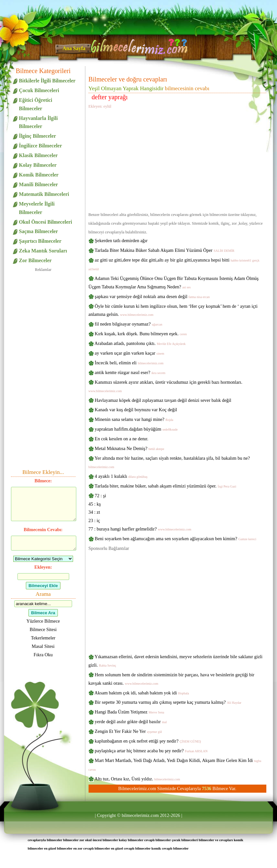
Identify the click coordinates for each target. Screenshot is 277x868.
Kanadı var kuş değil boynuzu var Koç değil (136, 410)
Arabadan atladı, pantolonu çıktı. (140, 343)
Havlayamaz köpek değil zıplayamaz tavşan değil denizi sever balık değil (163, 400)
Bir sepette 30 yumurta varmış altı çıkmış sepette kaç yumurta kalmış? (168, 702)
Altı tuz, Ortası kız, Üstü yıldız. (137, 779)
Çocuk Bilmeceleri (39, 90)
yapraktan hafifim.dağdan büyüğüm (136, 429)
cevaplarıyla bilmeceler (45, 840)
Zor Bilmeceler (35, 260)
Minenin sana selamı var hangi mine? (134, 419)
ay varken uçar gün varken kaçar (129, 353)
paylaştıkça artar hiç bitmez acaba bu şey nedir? (151, 751)
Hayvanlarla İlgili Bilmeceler (38, 122)
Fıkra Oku (43, 655)
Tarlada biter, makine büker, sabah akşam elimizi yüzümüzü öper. (165, 486)
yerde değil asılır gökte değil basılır (131, 722)
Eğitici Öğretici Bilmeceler (36, 104)
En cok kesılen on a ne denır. (122, 439)
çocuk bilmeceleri (185, 840)
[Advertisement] (177, 159)
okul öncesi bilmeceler (101, 840)
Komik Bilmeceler (39, 175)
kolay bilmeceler (131, 840)
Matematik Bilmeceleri (44, 194)
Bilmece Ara (43, 613)
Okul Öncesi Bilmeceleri (46, 222)
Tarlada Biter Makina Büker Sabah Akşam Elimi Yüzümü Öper (165, 250)
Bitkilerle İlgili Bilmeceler (47, 81)
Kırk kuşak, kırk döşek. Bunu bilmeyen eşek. (141, 334)
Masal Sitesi (43, 646)
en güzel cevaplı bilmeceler (131, 848)
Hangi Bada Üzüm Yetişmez (129, 712)
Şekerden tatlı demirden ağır (121, 241)
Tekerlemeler (43, 638)
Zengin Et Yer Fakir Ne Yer (128, 731)
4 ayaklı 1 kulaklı (121, 476)
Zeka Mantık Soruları (43, 251)
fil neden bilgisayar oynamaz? (128, 324)
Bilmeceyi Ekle (43, 586)
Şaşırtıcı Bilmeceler (40, 241)
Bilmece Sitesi (43, 629)
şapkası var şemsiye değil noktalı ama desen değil (152, 296)
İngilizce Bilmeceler (41, 146)
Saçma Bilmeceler (39, 231)
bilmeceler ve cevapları (216, 840)
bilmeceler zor (74, 840)
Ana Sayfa (74, 48)
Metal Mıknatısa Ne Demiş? (129, 448)
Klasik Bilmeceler (38, 155)
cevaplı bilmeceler (158, 840)
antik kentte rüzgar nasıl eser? (130, 372)
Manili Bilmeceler (39, 184)
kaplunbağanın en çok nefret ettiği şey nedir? (148, 741)
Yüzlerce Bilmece (43, 621)
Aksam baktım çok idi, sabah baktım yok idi (142, 693)
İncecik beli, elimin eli (129, 363)
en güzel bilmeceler (58, 848)
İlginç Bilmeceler (38, 136)
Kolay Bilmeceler (38, 165)
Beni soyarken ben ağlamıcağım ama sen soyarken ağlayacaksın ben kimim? (176, 539)
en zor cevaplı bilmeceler (92, 848)
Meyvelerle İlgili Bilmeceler (37, 208)
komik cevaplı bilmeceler (170, 848)
